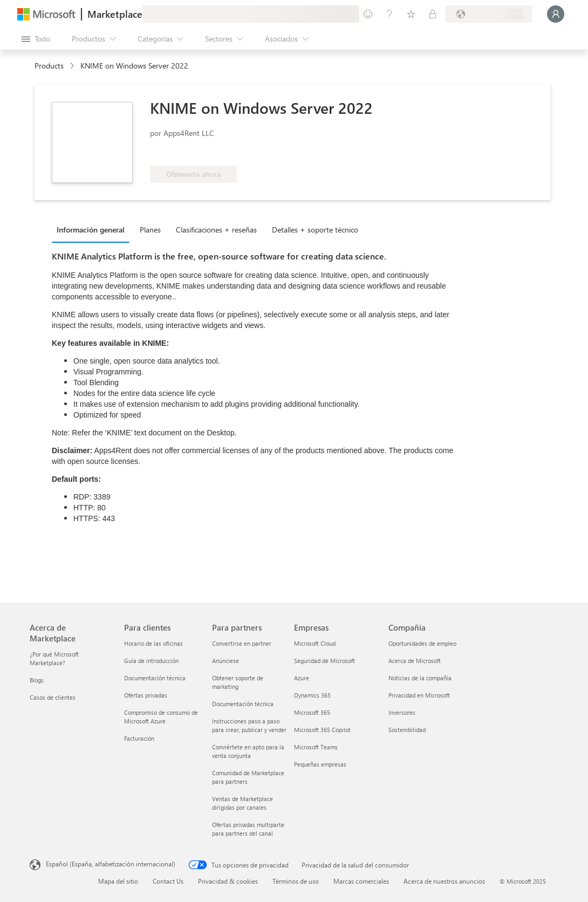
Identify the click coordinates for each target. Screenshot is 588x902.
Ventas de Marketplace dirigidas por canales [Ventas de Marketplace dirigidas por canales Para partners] (242, 803)
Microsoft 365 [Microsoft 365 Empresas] (312, 712)
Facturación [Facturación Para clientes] (139, 738)
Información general (91, 230)
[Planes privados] (433, 14)
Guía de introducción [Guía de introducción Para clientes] (151, 661)
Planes (150, 230)
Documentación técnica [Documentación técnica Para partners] (243, 704)
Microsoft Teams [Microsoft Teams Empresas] (316, 747)
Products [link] (49, 66)
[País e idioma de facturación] (489, 14)
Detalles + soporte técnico (315, 230)
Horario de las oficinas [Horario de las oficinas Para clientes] (153, 643)
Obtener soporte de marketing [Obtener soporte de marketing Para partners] (238, 682)
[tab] (93, 229)
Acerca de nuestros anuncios (444, 881)
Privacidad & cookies (228, 881)
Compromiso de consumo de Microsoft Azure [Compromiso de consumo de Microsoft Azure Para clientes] (161, 717)
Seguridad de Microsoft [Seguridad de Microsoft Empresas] (324, 661)
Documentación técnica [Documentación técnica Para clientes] (155, 678)
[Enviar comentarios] (368, 14)
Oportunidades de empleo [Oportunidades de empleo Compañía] (422, 643)
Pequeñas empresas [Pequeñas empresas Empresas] (320, 764)
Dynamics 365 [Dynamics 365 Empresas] (312, 695)
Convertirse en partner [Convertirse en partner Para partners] (242, 643)
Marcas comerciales (361, 881)
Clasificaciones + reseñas (216, 230)
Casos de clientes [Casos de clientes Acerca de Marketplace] (53, 697)
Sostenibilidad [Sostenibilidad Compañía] (407, 730)
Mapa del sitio (118, 881)
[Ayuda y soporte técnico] (389, 14)
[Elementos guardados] (411, 14)
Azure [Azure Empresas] (302, 678)
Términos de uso (296, 881)
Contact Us (168, 881)
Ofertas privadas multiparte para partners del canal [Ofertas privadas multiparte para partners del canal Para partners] (248, 829)
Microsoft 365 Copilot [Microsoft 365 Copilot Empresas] (322, 730)
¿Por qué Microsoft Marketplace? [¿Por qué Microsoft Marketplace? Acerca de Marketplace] (54, 658)
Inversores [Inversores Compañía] (402, 712)
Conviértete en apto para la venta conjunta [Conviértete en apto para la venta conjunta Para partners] (248, 751)
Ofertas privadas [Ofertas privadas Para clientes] (146, 695)
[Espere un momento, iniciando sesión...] (556, 14)
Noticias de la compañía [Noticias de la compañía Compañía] (420, 678)
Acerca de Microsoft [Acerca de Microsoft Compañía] (415, 661)
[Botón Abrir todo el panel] (36, 39)
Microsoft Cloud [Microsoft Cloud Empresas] (315, 643)
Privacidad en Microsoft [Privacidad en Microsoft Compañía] (419, 695)
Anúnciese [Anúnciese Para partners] (225, 661)
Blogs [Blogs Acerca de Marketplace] (37, 680)
